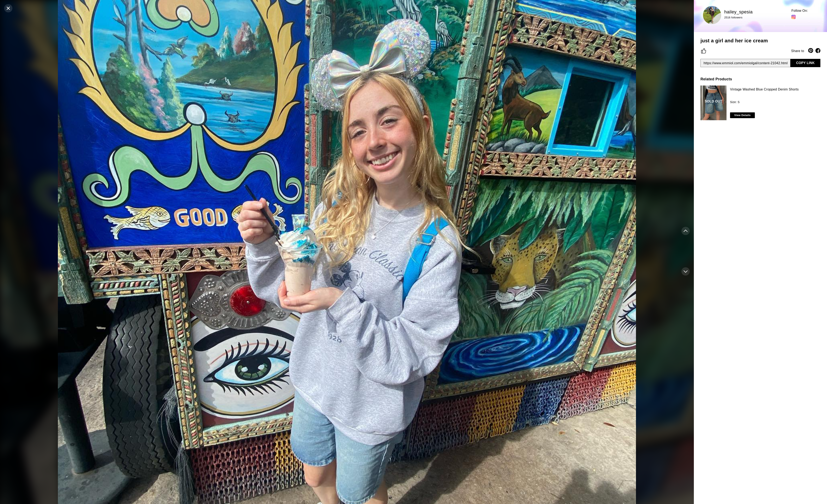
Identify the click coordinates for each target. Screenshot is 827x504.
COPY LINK (805, 63)
